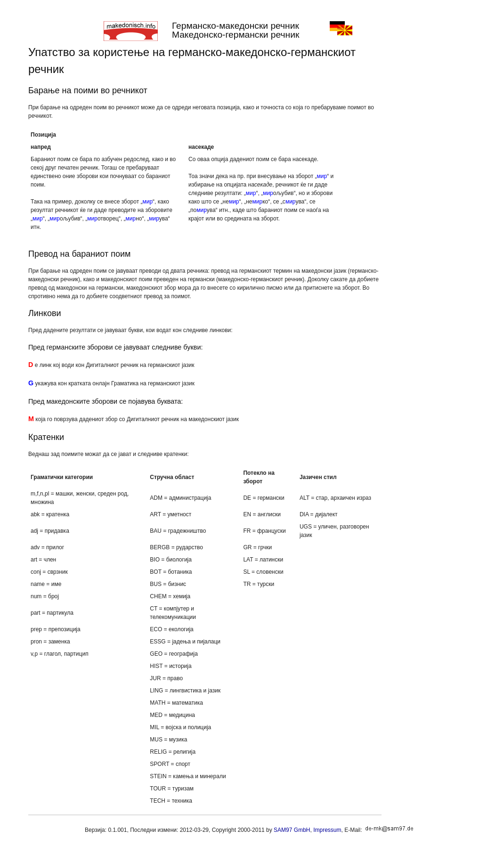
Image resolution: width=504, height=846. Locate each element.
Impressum (327, 830)
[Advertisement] (431, 185)
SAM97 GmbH (292, 830)
